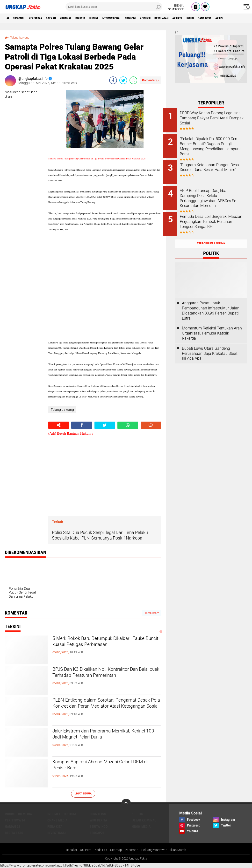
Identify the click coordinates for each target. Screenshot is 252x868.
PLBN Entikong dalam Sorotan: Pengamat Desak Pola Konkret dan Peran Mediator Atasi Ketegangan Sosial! (100, 713)
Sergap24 (97, 833)
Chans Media (57, 820)
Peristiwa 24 (15, 820)
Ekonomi (163, 18)
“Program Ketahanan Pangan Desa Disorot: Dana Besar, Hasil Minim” (216, 167)
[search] (114, 7)
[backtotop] (126, 803)
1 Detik (138, 814)
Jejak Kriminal (144, 820)
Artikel (222, 18)
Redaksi (67, 850)
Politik (100, 18)
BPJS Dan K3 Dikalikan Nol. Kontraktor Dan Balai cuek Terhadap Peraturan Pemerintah (104, 678)
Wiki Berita (98, 820)
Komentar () (150, 80)
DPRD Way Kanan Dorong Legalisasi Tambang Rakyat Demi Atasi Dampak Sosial (215, 118)
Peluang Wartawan (156, 850)
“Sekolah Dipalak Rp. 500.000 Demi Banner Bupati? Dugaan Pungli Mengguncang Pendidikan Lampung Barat (217, 145)
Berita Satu (14, 833)
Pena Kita (55, 826)
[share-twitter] (123, 80)
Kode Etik (98, 850)
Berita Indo (99, 826)
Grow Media (141, 826)
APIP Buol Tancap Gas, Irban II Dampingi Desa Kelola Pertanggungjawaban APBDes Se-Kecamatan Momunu (217, 194)
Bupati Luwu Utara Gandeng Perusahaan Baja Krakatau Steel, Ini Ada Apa (210, 344)
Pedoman (131, 850)
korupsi (182, 18)
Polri (238, 18)
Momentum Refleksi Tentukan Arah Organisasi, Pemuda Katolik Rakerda (212, 324)
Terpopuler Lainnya (211, 234)
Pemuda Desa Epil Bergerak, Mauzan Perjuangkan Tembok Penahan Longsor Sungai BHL (217, 215)
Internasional (140, 18)
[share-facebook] (113, 80)
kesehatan (202, 18)
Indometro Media (18, 814)
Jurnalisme (99, 814)
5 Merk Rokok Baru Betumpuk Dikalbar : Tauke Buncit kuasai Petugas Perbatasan (106, 648)
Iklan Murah (182, 850)
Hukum (117, 18)
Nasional (23, 18)
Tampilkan (152, 613)
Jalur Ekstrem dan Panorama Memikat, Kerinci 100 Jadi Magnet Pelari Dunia (106, 736)
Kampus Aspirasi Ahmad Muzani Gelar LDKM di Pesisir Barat (105, 767)
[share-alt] (59, 425)
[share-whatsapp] (133, 80)
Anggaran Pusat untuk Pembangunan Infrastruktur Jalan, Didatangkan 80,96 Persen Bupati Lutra (211, 301)
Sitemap (114, 850)
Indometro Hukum (62, 814)
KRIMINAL (82, 18)
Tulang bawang (22, 37)
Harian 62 (12, 826)
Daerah (64, 18)
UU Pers (82, 850)
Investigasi (57, 833)
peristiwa (44, 18)
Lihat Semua (83, 794)
